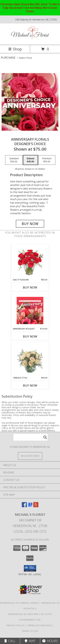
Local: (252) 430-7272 (30, 531)
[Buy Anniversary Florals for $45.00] (30, 224)
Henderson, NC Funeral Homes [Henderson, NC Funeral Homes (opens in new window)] (19, 603)
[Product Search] (31, 437)
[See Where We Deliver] (30, 456)
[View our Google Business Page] (30, 506)
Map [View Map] (30, 641)
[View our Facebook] (24, 506)
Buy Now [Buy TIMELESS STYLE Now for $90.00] (30, 385)
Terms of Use (30, 631)
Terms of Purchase (40, 625)
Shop (15, 49)
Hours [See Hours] (50, 641)
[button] (30, 568)
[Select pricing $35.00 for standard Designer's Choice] (14, 160)
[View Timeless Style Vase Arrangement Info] (30, 359)
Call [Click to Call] (10, 641)
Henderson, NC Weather (23, 614)
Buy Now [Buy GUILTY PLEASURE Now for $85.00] (30, 287)
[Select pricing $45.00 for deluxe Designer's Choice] (30, 160)
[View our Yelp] (36, 506)
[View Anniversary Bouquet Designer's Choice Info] (30, 310)
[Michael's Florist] (30, 41)
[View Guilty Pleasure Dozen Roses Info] (30, 261)
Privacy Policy (16, 625)
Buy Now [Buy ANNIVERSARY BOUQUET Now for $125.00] (30, 336)
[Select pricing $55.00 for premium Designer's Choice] (47, 160)
